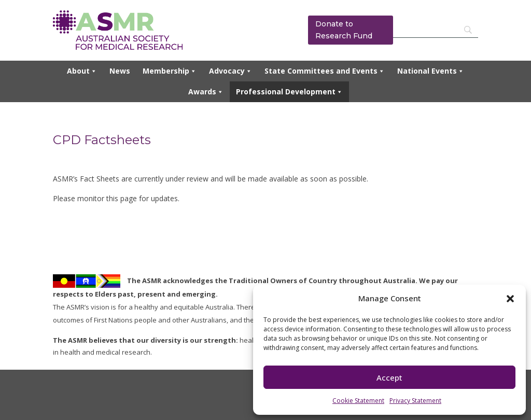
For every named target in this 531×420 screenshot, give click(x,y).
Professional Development (289, 92)
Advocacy (230, 71)
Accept (389, 377)
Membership (170, 71)
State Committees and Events (325, 71)
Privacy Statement (415, 401)
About (82, 71)
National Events (431, 71)
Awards (206, 92)
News (120, 71)
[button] (510, 299)
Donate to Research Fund (344, 30)
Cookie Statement (358, 401)
